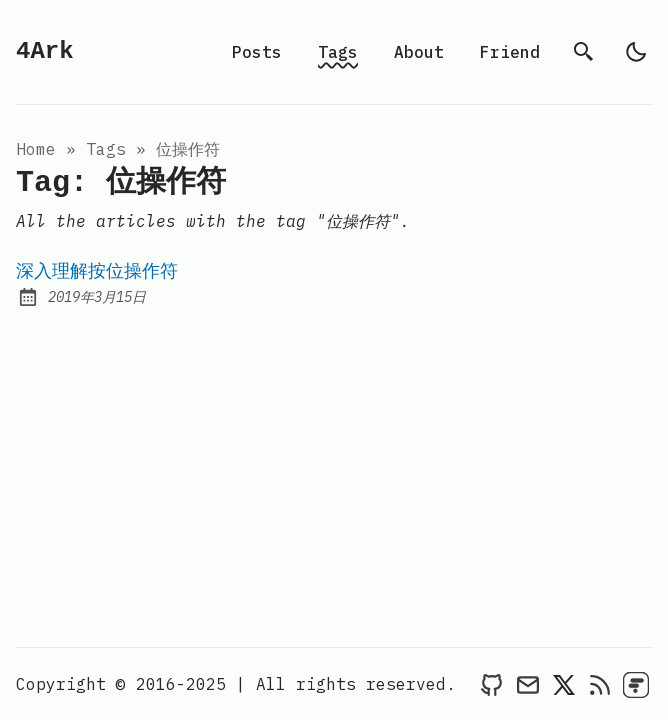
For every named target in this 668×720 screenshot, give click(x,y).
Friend (510, 52)
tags (106, 149)
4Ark (45, 51)
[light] (636, 52)
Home (36, 149)
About (419, 52)
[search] (584, 52)
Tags (338, 52)
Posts (257, 52)
